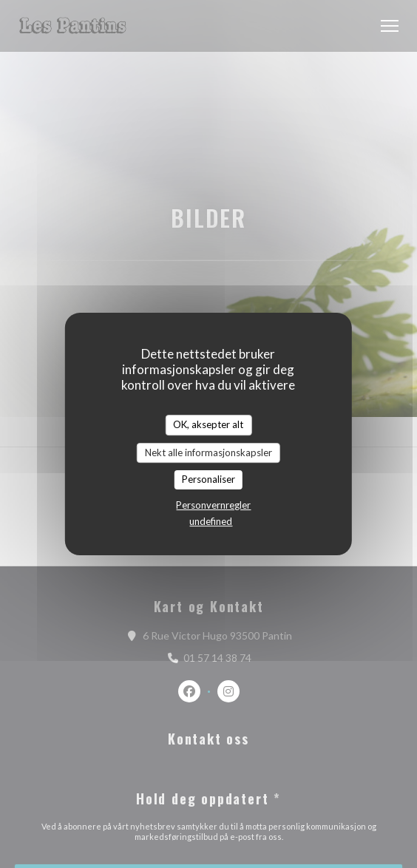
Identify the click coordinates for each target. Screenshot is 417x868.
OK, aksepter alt (208, 424)
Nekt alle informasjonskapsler (208, 452)
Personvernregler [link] (213, 505)
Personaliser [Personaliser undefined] (208, 479)
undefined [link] (211, 521)
